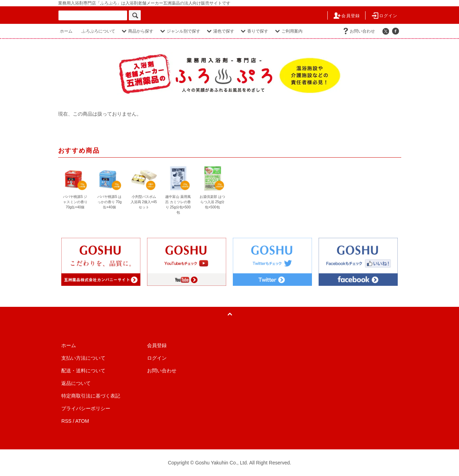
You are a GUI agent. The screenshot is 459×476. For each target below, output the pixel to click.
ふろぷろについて (98, 31)
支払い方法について (83, 358)
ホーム (66, 31)
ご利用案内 (288, 31)
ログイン (384, 16)
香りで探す (253, 31)
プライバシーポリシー (86, 408)
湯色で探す (220, 31)
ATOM (82, 421)
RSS (66, 421)
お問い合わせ (358, 31)
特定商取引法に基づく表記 (91, 396)
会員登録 (346, 16)
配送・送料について (83, 371)
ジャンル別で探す (179, 31)
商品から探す (137, 31)
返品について (76, 383)
